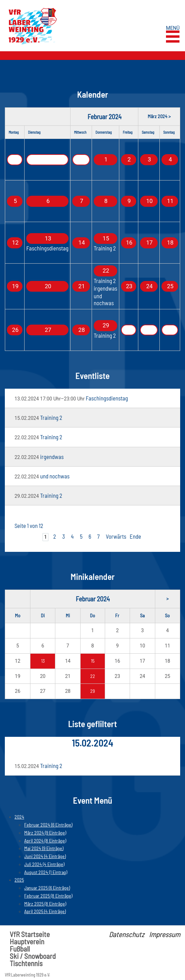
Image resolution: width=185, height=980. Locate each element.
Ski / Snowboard (33, 956)
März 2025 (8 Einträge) (45, 904)
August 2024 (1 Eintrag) (46, 872)
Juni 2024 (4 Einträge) (45, 856)
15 (93, 661)
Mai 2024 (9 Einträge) (44, 848)
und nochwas (104, 299)
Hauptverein (27, 941)
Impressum (165, 934)
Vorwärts (116, 536)
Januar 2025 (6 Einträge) (47, 888)
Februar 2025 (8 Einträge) (48, 896)
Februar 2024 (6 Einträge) (48, 825)
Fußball (20, 949)
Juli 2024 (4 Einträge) (44, 864)
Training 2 (105, 248)
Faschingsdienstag (47, 248)
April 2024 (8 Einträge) (45, 841)
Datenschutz (127, 934)
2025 (19, 880)
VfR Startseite (30, 934)
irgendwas (105, 288)
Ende (135, 536)
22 (93, 676)
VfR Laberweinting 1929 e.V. (27, 975)
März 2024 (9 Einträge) (45, 833)
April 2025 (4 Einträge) (45, 911)
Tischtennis (26, 963)
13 (43, 661)
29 (92, 691)
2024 (19, 817)
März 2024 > (159, 116)
